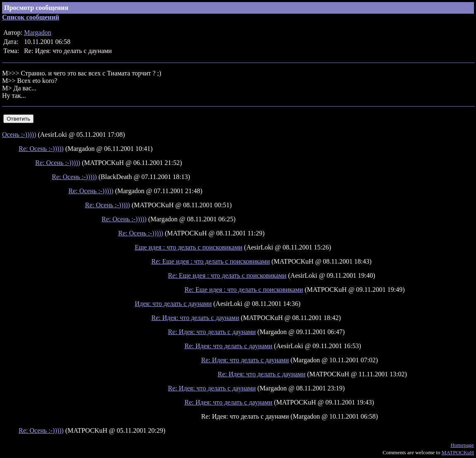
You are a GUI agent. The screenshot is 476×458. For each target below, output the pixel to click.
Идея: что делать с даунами (173, 304)
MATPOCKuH (458, 452)
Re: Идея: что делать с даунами (195, 318)
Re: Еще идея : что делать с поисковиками (211, 261)
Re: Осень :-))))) (41, 149)
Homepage (462, 445)
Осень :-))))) (19, 134)
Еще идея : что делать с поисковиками (189, 247)
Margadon (38, 33)
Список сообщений (31, 17)
